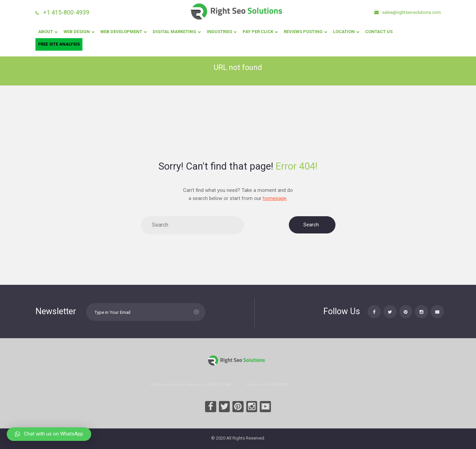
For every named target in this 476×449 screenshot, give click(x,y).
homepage (275, 198)
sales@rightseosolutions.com (411, 12)
